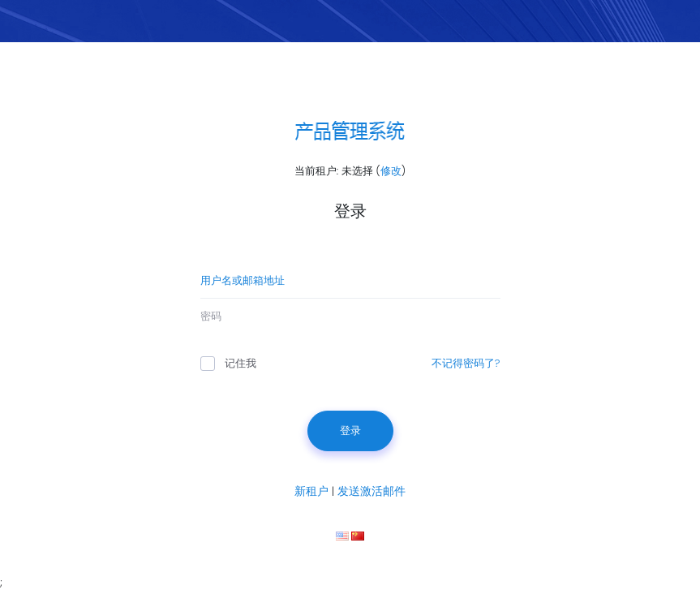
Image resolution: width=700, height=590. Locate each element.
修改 (391, 171)
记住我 (228, 363)
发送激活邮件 (371, 491)
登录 (350, 431)
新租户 (311, 491)
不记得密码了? (466, 363)
